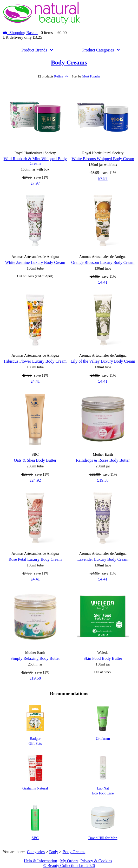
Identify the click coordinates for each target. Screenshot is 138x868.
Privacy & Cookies (96, 861)
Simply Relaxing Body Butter (35, 658)
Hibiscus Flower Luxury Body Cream (35, 361)
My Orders (69, 861)
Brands (37, 50)
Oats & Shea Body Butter (35, 460)
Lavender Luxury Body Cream (103, 559)
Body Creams (69, 62)
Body (54, 852)
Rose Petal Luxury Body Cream (35, 559)
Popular (91, 76)
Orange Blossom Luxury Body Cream (103, 262)
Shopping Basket (20, 33)
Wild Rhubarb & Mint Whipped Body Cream (35, 161)
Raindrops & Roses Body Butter (103, 460)
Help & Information (41, 861)
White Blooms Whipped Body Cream (103, 159)
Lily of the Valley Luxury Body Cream (103, 361)
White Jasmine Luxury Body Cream (35, 262)
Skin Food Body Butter (103, 658)
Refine (61, 76)
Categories (101, 50)
